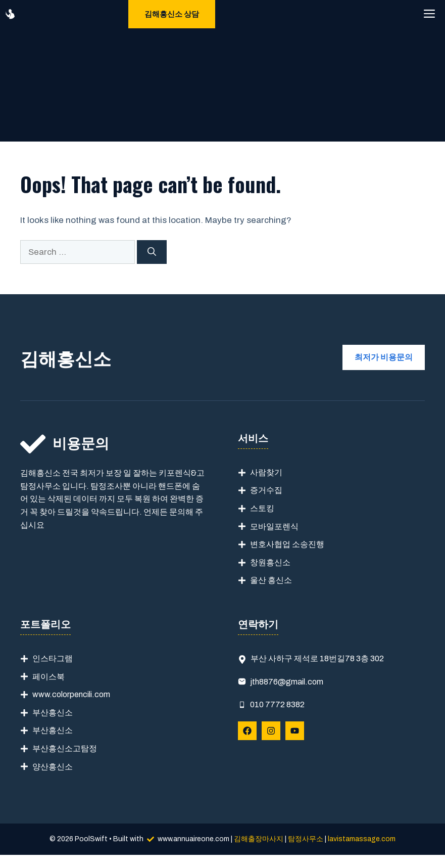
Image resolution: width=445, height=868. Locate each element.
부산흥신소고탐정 (65, 748)
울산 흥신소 (271, 580)
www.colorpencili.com (71, 694)
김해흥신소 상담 (172, 14)
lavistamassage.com (362, 839)
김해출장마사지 (259, 839)
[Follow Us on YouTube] (295, 731)
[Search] (152, 252)
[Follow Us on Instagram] (271, 731)
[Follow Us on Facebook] (247, 731)
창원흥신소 (270, 562)
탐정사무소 (306, 839)
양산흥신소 (53, 767)
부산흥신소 (53, 713)
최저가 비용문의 (384, 357)
